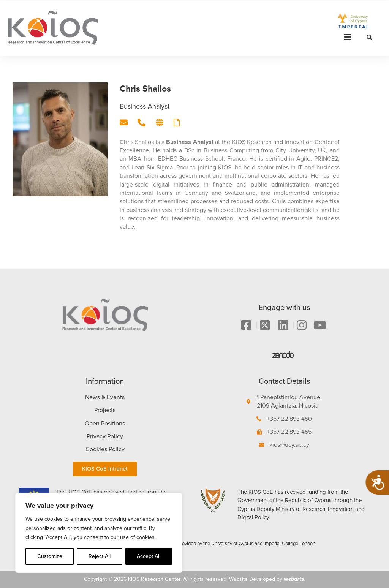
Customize (50, 556)
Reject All (100, 556)
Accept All (149, 556)
